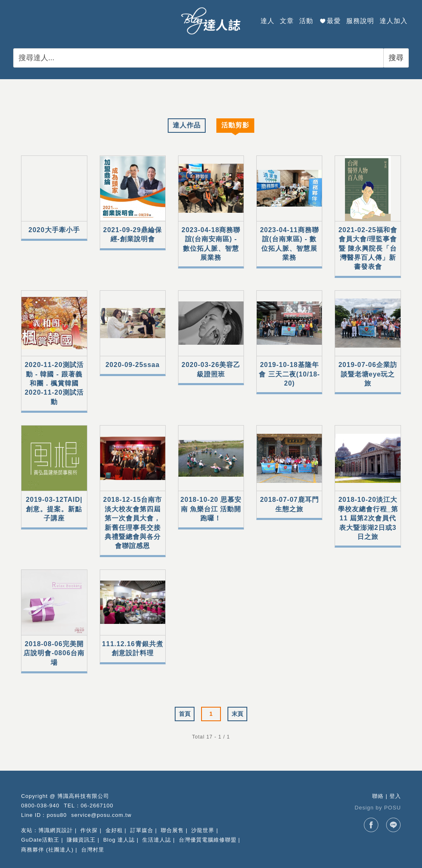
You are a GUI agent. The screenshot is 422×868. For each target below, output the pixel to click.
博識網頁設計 (56, 830)
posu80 (57, 815)
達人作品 (187, 125)
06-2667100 (97, 806)
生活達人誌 (157, 840)
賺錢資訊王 (81, 840)
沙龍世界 (203, 830)
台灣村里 (93, 850)
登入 (395, 796)
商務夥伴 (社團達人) (47, 850)
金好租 (114, 830)
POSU (393, 808)
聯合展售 (172, 830)
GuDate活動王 (40, 840)
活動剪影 (235, 125)
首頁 (185, 714)
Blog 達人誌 (119, 840)
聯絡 (378, 796)
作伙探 (89, 830)
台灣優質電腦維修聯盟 (208, 840)
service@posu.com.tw (101, 815)
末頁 (237, 714)
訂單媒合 (142, 830)
